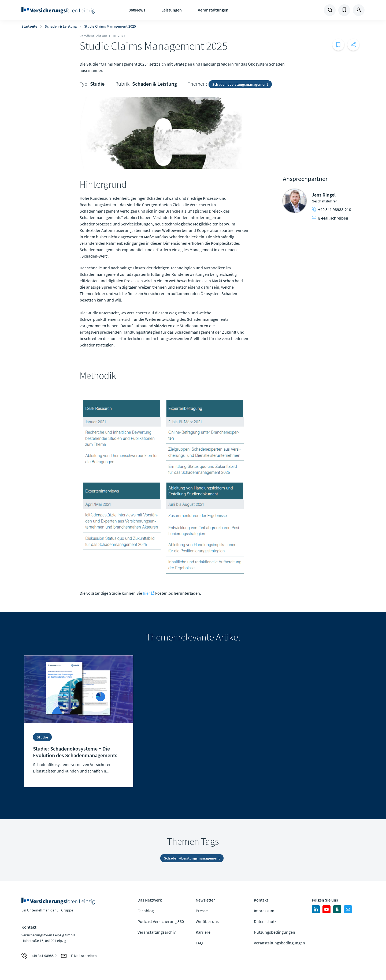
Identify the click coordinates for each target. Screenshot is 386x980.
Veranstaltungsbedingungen (279, 943)
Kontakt (261, 900)
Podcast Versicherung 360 (161, 921)
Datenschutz (265, 921)
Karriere (203, 932)
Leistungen (172, 10)
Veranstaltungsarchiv (157, 932)
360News (137, 10)
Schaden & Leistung (61, 26)
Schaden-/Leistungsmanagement (240, 84)
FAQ (199, 943)
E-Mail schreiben (330, 218)
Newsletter (205, 900)
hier (146, 593)
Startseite (29, 26)
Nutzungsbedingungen (274, 932)
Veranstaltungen (213, 10)
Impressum (264, 911)
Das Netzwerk (150, 900)
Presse (202, 911)
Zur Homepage (60, 10)
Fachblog (146, 911)
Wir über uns (207, 921)
